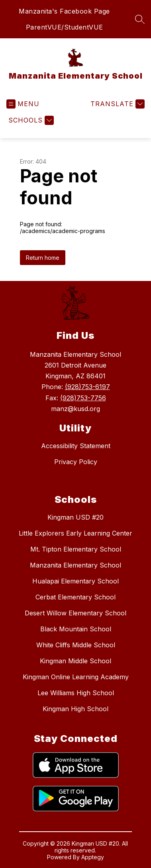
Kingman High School (75, 709)
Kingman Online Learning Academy (76, 677)
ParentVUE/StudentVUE (65, 27)
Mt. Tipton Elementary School (76, 549)
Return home (43, 258)
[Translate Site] (117, 104)
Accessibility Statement (76, 446)
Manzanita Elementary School (75, 565)
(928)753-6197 (87, 387)
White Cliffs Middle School (76, 645)
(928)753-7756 (83, 398)
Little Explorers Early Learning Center (75, 533)
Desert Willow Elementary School (75, 613)
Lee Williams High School (76, 693)
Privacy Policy (76, 462)
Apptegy (93, 857)
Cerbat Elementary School (75, 597)
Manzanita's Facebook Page (64, 11)
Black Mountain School (76, 629)
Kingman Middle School (75, 661)
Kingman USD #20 (75, 517)
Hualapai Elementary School (75, 581)
